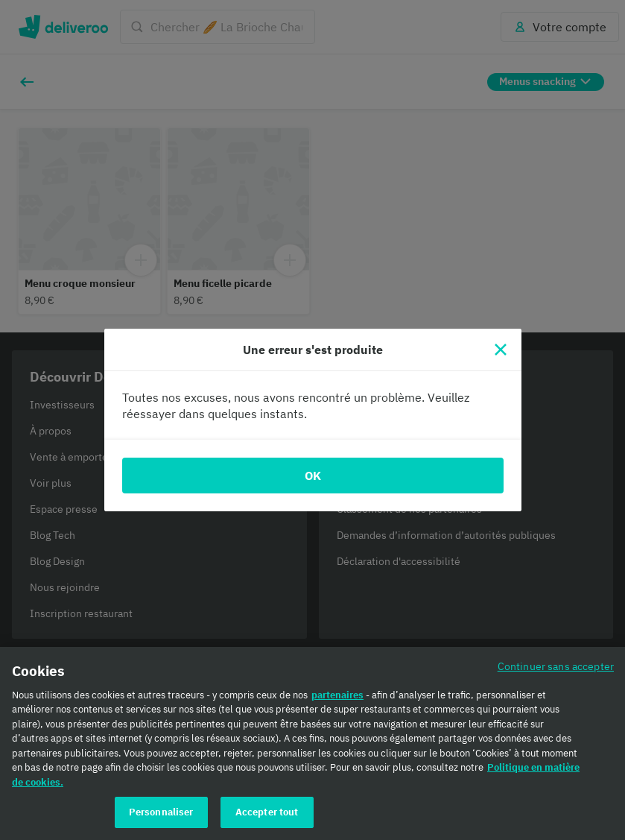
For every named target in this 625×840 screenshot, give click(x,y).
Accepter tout (267, 812)
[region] (312, 743)
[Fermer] (501, 350)
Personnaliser (161, 812)
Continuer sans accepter (556, 666)
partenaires (337, 695)
